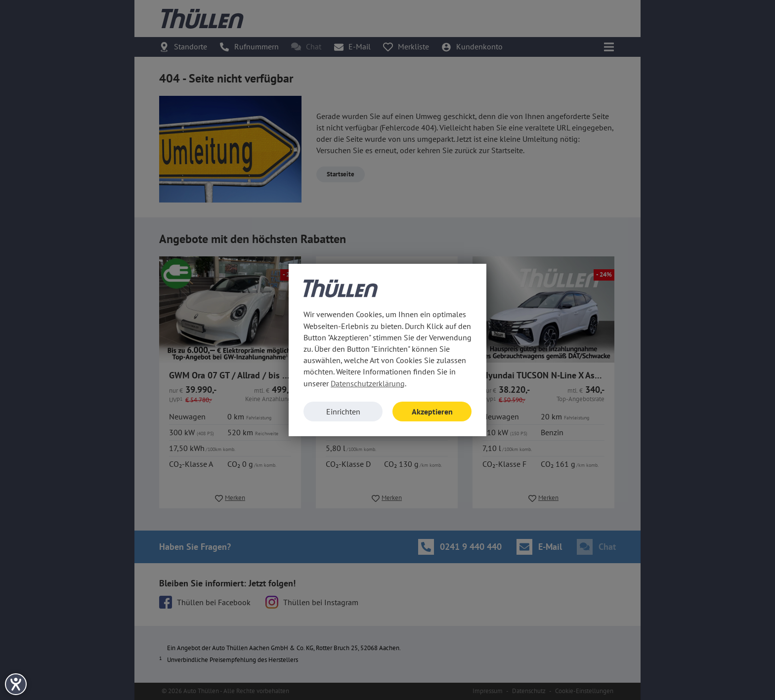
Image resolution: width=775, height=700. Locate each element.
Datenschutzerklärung (368, 383)
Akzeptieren (432, 412)
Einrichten (343, 412)
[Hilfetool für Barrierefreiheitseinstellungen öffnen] (16, 684)
